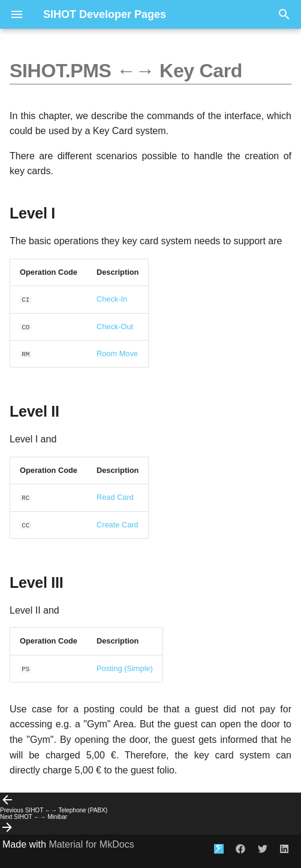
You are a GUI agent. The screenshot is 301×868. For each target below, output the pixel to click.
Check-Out (115, 327)
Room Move (117, 353)
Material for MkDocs (91, 844)
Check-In (112, 299)
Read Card (115, 497)
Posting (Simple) (125, 668)
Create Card (118, 525)
